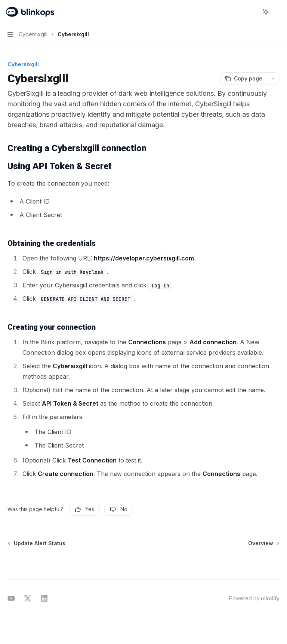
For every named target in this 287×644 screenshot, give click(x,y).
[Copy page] (243, 79)
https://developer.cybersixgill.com (144, 258)
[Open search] (252, 12)
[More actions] (277, 12)
